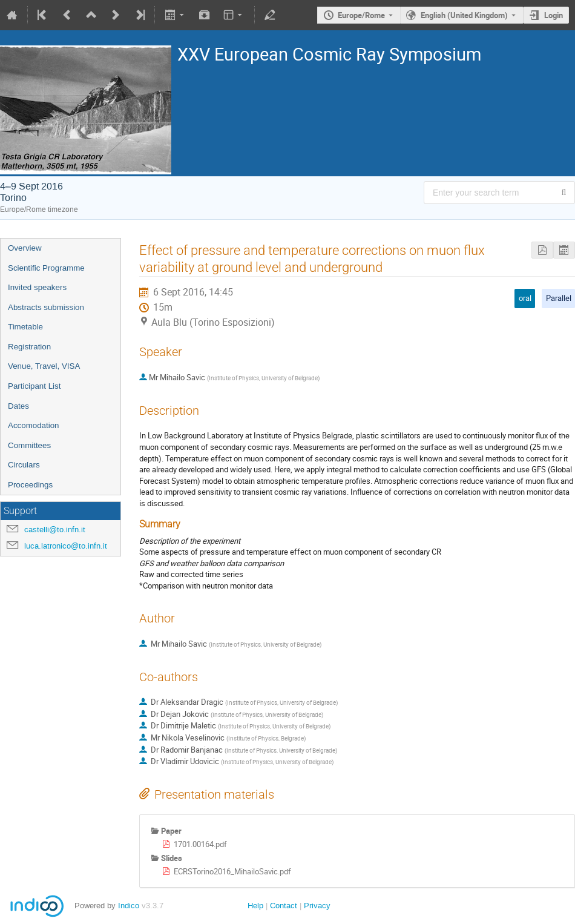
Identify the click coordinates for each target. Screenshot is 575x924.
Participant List (34, 386)
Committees (29, 445)
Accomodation (33, 425)
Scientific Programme (46, 268)
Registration (29, 347)
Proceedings (30, 485)
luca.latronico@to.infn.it (66, 546)
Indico (129, 906)
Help (255, 906)
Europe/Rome (361, 15)
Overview (25, 248)
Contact (284, 906)
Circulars (24, 465)
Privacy (317, 906)
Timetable (25, 327)
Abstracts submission (46, 307)
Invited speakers (37, 287)
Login (554, 15)
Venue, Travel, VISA (44, 366)
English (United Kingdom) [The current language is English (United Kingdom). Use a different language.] (464, 15)
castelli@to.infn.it (55, 530)
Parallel (559, 298)
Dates (18, 406)
